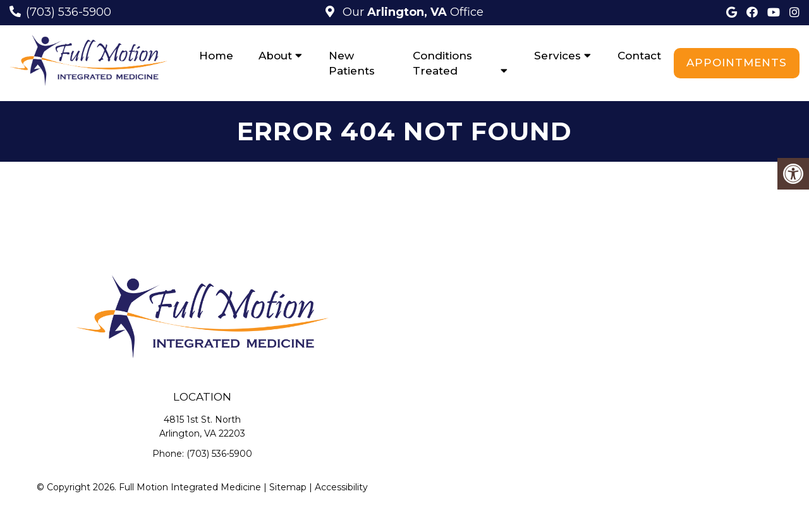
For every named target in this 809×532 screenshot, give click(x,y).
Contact (639, 56)
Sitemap (288, 487)
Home (216, 56)
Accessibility (341, 487)
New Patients (352, 63)
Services (557, 56)
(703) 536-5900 (69, 12)
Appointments (737, 63)
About (275, 56)
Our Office (411, 12)
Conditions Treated (442, 63)
